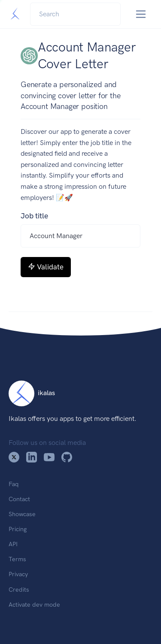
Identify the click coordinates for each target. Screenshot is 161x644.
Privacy (18, 574)
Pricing (18, 529)
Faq (14, 484)
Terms (17, 559)
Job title (34, 216)
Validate (46, 267)
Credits (19, 590)
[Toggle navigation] (141, 14)
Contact (19, 499)
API (13, 544)
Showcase (22, 514)
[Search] (75, 14)
